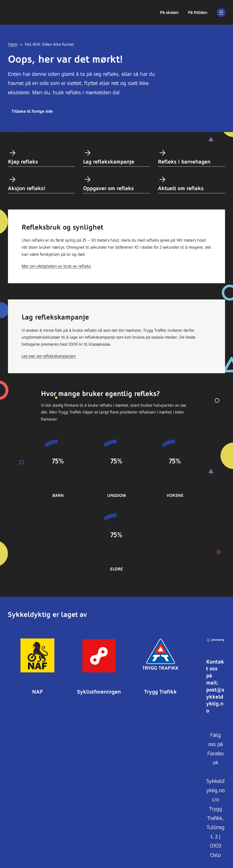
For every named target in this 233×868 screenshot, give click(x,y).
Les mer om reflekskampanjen (49, 356)
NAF (37, 692)
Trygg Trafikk (161, 692)
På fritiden (198, 13)
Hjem (13, 44)
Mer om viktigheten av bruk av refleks (56, 266)
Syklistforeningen (99, 692)
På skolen (169, 13)
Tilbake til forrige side (32, 111)
